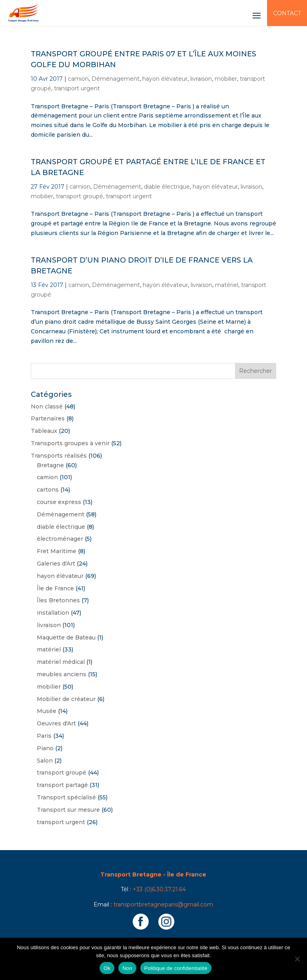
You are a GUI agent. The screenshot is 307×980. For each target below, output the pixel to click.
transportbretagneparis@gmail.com (163, 904)
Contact (287, 13)
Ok (107, 968)
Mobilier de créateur (66, 699)
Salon (45, 761)
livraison (201, 79)
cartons (48, 490)
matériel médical (61, 662)
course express (59, 502)
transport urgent (77, 88)
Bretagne (50, 465)
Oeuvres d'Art (56, 723)
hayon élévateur (165, 79)
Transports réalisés (59, 456)
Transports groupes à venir (70, 443)
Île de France (55, 588)
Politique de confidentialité (176, 968)
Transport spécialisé (66, 797)
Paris (44, 736)
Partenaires (48, 418)
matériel (227, 285)
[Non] (297, 959)
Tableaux (44, 431)
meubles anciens (62, 674)
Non (127, 968)
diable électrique (167, 187)
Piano (45, 748)
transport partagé (62, 785)
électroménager (60, 539)
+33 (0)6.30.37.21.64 (159, 889)
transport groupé (80, 196)
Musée (47, 711)
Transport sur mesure (68, 810)
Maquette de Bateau (66, 637)
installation (53, 613)
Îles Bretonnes (58, 600)
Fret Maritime (57, 551)
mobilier (226, 79)
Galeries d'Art (56, 564)
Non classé (47, 406)
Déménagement (116, 79)
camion (78, 79)
